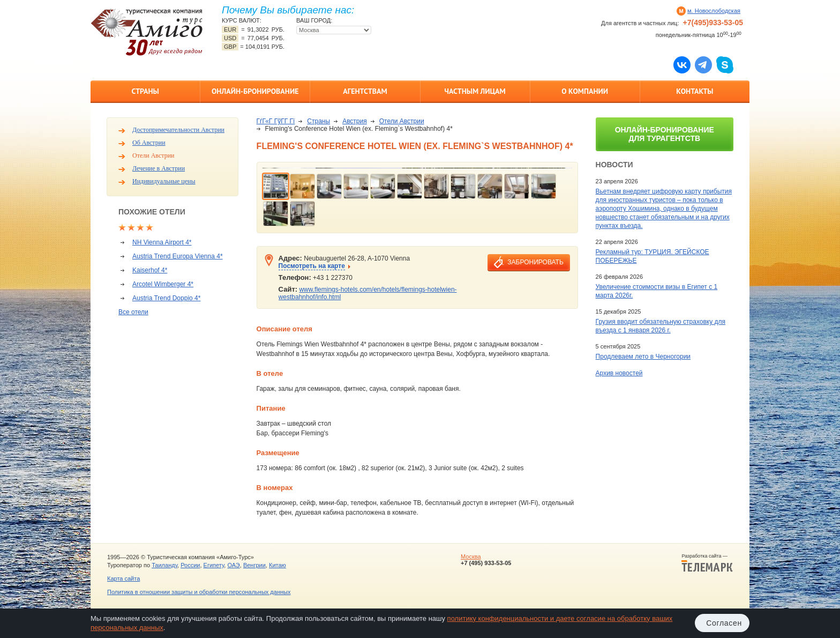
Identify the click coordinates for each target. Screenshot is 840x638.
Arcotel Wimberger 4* (163, 284)
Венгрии (254, 565)
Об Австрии (149, 143)
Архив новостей (619, 373)
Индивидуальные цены (164, 181)
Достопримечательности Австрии (178, 130)
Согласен (724, 623)
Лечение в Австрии (159, 168)
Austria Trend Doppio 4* (166, 298)
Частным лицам (475, 91)
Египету (214, 565)
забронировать (535, 262)
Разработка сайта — (707, 563)
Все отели (133, 312)
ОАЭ (233, 565)
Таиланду (164, 565)
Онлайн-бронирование (255, 91)
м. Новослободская (714, 11)
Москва (471, 557)
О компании (585, 91)
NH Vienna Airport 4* (162, 242)
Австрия (355, 121)
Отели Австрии (153, 155)
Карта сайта (123, 578)
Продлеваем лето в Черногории (643, 357)
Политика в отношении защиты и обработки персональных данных (199, 592)
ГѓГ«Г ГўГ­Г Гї (276, 121)
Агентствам (365, 91)
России (190, 565)
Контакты (695, 91)
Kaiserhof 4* (150, 270)
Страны (145, 91)
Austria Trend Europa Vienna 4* (178, 256)
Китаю (277, 565)
